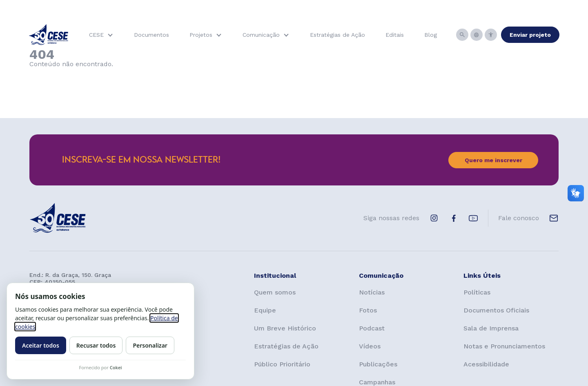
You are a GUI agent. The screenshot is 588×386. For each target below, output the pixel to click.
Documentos (151, 35)
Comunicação (261, 35)
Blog (431, 35)
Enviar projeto (530, 35)
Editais (395, 35)
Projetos (201, 35)
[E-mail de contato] (554, 218)
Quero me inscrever (493, 160)
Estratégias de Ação (337, 35)
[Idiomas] (477, 35)
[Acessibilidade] (491, 35)
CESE (96, 35)
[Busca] (462, 35)
